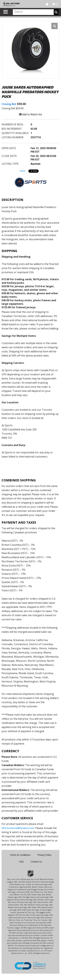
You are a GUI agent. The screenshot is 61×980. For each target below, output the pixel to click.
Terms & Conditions (20, 855)
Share (23, 171)
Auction (35, 164)
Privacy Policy (44, 855)
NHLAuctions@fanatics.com (18, 828)
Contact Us (36, 862)
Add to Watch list (30, 114)
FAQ (21, 862)
